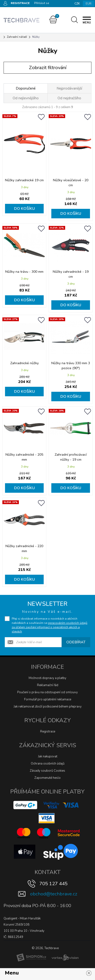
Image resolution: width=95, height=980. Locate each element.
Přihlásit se (42, 3)
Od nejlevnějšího (26, 98)
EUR (89, 4)
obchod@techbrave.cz (54, 894)
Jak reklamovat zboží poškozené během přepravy (48, 707)
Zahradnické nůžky (24, 363)
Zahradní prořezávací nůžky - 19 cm (71, 457)
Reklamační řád (48, 685)
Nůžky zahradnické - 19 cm (71, 274)
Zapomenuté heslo (47, 778)
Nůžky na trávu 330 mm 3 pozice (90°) (71, 366)
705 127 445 (53, 884)
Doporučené (26, 88)
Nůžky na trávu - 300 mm (24, 272)
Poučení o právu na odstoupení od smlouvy (47, 692)
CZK (77, 4)
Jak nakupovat (48, 756)
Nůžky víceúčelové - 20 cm (71, 183)
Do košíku (24, 209)
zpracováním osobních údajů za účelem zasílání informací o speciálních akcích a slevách (50, 627)
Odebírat (76, 642)
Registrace (48, 731)
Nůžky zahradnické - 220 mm (24, 549)
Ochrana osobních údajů (48, 764)
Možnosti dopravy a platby (47, 678)
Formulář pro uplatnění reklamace (48, 699)
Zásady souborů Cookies (47, 771)
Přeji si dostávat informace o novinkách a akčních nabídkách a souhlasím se (50, 625)
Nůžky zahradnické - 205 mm (24, 457)
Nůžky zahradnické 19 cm (24, 180)
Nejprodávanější (69, 88)
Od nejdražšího (69, 98)
